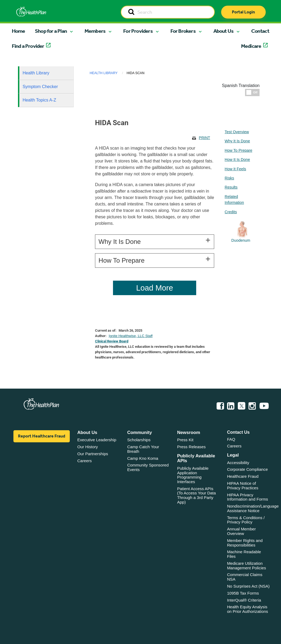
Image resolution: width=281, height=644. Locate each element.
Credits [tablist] (231, 212)
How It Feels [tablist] (235, 169)
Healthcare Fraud (243, 476)
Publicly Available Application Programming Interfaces (193, 475)
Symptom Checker (40, 87)
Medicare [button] (251, 46)
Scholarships (139, 440)
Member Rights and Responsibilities (245, 543)
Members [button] (95, 31)
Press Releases (191, 447)
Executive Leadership (97, 440)
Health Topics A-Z (39, 100)
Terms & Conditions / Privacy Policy (246, 520)
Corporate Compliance (247, 469)
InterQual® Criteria (244, 600)
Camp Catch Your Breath (143, 449)
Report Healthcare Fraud (42, 436)
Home (19, 31)
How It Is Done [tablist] (237, 160)
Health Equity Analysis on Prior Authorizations (248, 609)
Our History (88, 447)
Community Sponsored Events (148, 467)
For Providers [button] (138, 31)
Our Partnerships (93, 454)
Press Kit (185, 440)
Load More (155, 288)
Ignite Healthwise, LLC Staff (131, 336)
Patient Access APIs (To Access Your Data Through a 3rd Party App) (196, 495)
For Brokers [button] (183, 31)
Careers (85, 461)
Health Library (36, 73)
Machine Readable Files (244, 554)
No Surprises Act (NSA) (248, 586)
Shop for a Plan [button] (51, 31)
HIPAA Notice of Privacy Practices (243, 486)
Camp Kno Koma (143, 458)
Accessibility (238, 463)
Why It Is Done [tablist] (237, 141)
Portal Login (243, 12)
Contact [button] (260, 31)
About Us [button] (224, 31)
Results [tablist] (231, 187)
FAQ (231, 439)
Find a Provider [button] (28, 46)
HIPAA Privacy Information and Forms (248, 497)
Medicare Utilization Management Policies (247, 566)
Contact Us (238, 432)
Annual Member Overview (241, 531)
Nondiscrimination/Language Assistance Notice (253, 508)
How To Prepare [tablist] (238, 150)
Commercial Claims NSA (245, 577)
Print (205, 138)
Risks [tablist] (229, 178)
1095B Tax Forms (243, 593)
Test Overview (237, 132)
